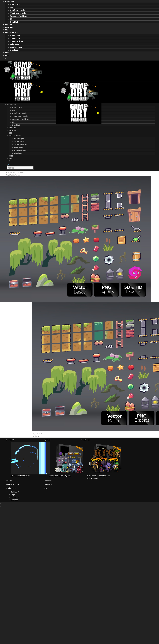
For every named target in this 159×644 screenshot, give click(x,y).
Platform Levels (17, 10)
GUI (12, 7)
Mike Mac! (15, 44)
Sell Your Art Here (13, 484)
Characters (15, 4)
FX (11, 19)
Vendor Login (11, 488)
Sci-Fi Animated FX (18, 476)
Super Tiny (15, 38)
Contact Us (48, 484)
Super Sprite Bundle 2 (57, 476)
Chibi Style (15, 35)
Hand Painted (16, 47)
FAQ (45, 488)
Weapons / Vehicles (19, 16)
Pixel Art (14, 22)
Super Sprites (17, 41)
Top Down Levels (18, 13)
